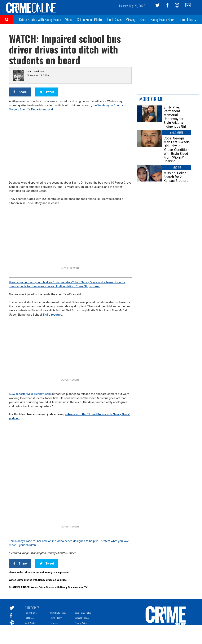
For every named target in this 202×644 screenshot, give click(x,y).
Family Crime (31, 613)
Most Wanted (30, 623)
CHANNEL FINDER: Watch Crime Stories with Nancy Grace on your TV (48, 587)
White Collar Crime (58, 613)
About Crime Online (83, 613)
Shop (143, 19)
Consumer (54, 623)
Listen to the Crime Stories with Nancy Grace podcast (39, 572)
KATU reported (53, 315)
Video (69, 19)
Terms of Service (82, 618)
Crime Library (187, 19)
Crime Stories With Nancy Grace (40, 19)
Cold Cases (114, 19)
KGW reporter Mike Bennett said (30, 394)
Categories (32, 608)
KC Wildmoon (38, 72)
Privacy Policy (81, 623)
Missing (131, 19)
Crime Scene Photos (90, 19)
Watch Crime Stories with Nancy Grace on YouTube (38, 580)
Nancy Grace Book (162, 19)
